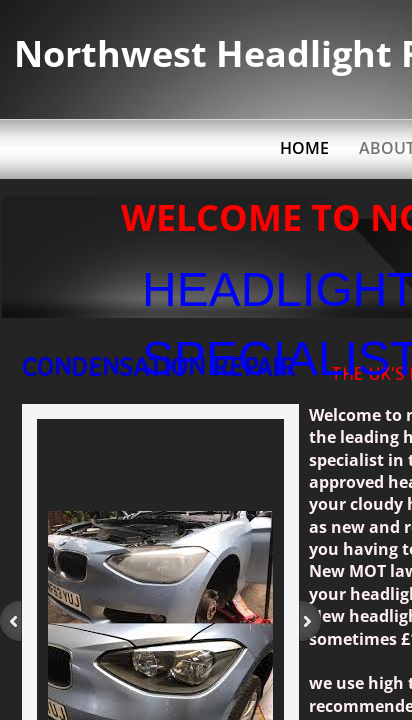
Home (304, 148)
